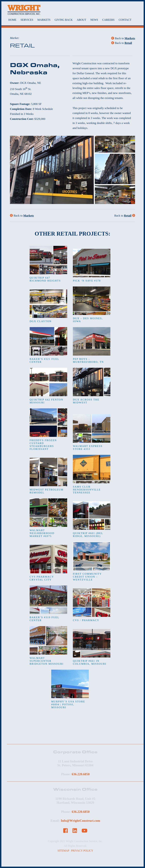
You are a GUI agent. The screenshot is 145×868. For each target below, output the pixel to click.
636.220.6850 (81, 774)
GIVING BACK (64, 20)
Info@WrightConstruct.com (80, 821)
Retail (128, 43)
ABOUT (81, 20)
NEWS (94, 20)
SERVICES (27, 20)
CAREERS (108, 20)
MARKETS (44, 20)
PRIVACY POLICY (82, 851)
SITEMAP (63, 851)
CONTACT (125, 20)
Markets (130, 38)
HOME (12, 20)
